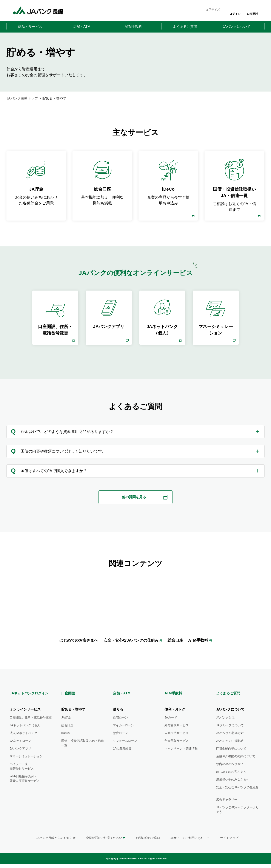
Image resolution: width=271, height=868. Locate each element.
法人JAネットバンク (23, 742)
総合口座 (175, 650)
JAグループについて (230, 734)
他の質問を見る (134, 497)
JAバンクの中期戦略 (230, 750)
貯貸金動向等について (231, 758)
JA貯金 (66, 726)
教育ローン (120, 742)
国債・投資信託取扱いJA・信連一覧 (83, 752)
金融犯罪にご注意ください (104, 847)
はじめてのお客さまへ (79, 650)
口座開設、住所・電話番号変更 (31, 726)
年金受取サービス (177, 750)
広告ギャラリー (227, 809)
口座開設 (253, 14)
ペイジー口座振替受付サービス (22, 775)
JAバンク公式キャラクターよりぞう (237, 819)
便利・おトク (175, 718)
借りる (118, 718)
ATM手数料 (198, 650)
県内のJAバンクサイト (231, 773)
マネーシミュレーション (26, 765)
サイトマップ (229, 847)
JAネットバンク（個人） (26, 734)
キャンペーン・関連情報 (181, 758)
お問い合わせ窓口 (148, 847)
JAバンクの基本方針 (230, 742)
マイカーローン (123, 734)
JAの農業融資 (122, 758)
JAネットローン (20, 750)
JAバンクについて (230, 718)
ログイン (235, 14)
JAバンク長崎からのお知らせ (56, 847)
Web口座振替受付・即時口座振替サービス (25, 788)
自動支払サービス (177, 742)
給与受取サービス (177, 734)
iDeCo (65, 742)
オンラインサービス (25, 718)
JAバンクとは (225, 726)
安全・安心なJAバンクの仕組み (131, 650)
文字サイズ (213, 10)
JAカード (171, 726)
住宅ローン (120, 726)
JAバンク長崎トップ (22, 98)
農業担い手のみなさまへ (233, 789)
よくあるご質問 (228, 702)
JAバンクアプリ (20, 758)
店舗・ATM (122, 702)
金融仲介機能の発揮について (236, 765)
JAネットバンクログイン (29, 702)
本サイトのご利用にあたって (190, 847)
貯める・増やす (73, 718)
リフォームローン (125, 750)
